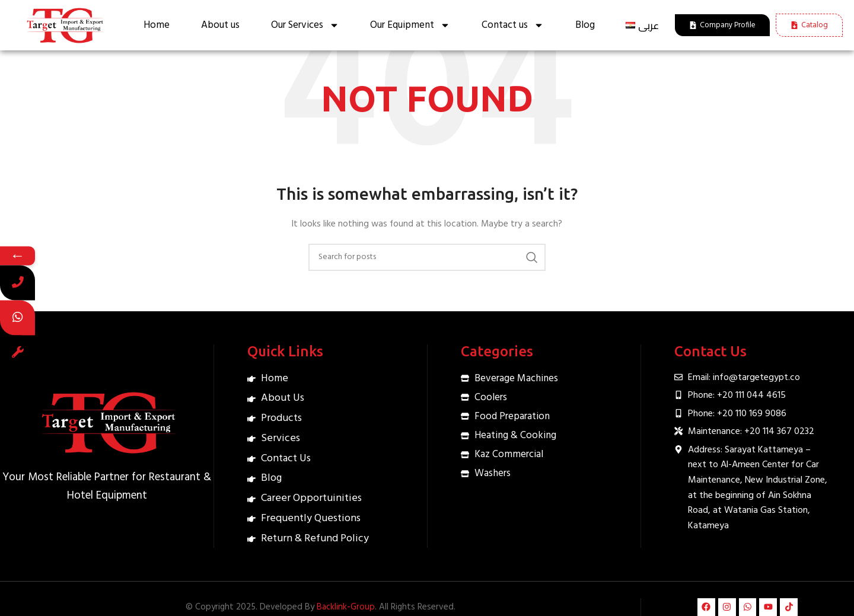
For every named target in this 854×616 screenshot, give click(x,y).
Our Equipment (410, 25)
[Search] (427, 257)
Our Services (305, 25)
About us (220, 25)
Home (157, 25)
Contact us (513, 25)
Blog (585, 25)
